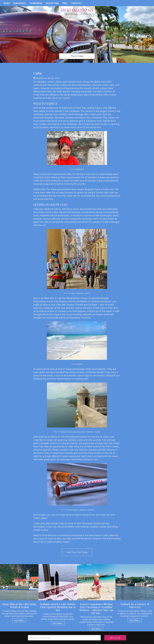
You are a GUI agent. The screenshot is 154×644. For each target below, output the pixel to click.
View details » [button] (19, 620)
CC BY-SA (87, 293)
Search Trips (52, 3)
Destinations (36, 3)
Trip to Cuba (77, 56)
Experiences (20, 3)
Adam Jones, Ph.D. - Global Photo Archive (73, 432)
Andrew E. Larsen (73, 510)
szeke (73, 293)
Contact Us (76, 3)
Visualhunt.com (80, 169)
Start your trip (115, 638)
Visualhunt (80, 364)
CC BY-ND (91, 510)
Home (7, 3)
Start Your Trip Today (77, 552)
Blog (65, 3)
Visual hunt (80, 293)
